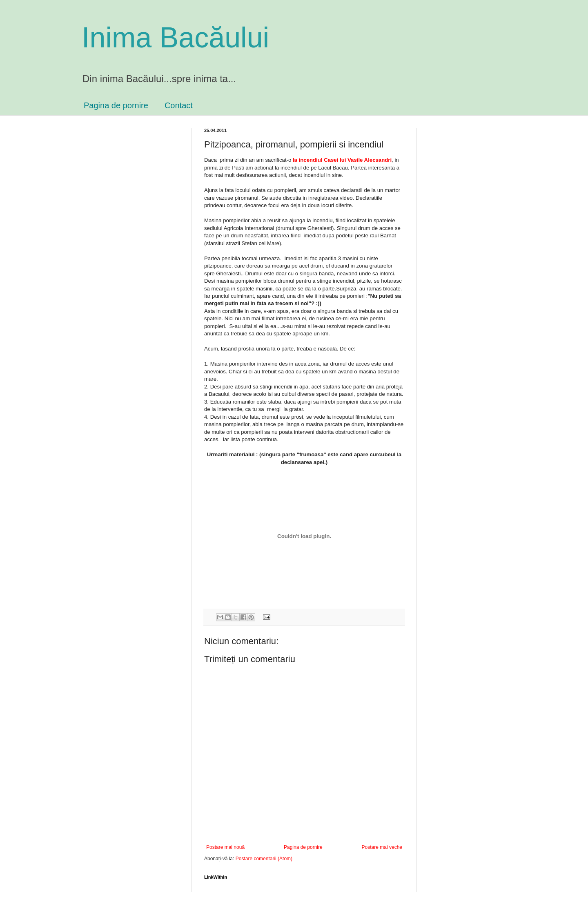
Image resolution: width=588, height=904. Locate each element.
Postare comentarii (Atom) (264, 859)
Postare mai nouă (225, 847)
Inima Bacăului (175, 38)
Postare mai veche (382, 847)
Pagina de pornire (116, 105)
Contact (179, 105)
